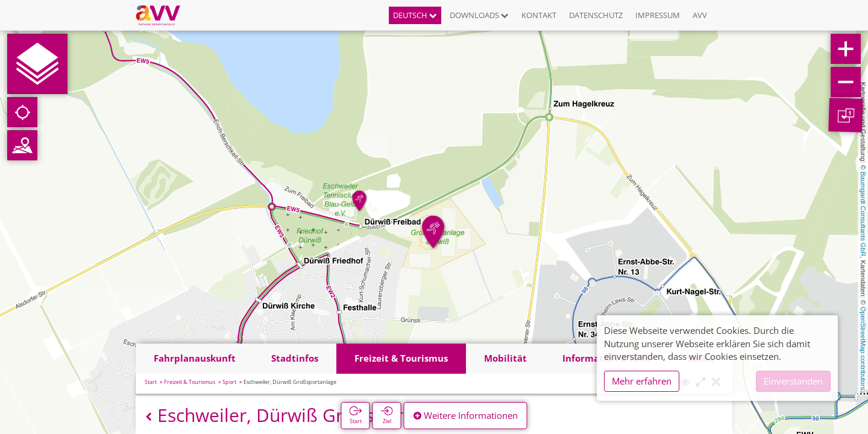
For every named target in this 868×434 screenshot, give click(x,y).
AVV (700, 15)
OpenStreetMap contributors (863, 348)
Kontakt (539, 15)
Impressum (658, 15)
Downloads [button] (479, 15)
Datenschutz (596, 15)
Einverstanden (793, 381)
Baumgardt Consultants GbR (863, 214)
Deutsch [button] (415, 15)
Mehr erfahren (642, 381)
